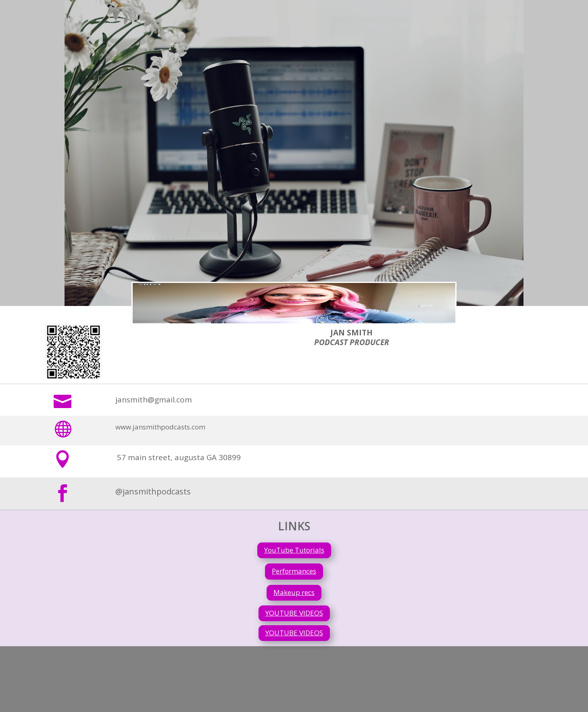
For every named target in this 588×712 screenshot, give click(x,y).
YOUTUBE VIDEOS (294, 613)
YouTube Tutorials (294, 550)
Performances (294, 571)
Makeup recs (294, 592)
